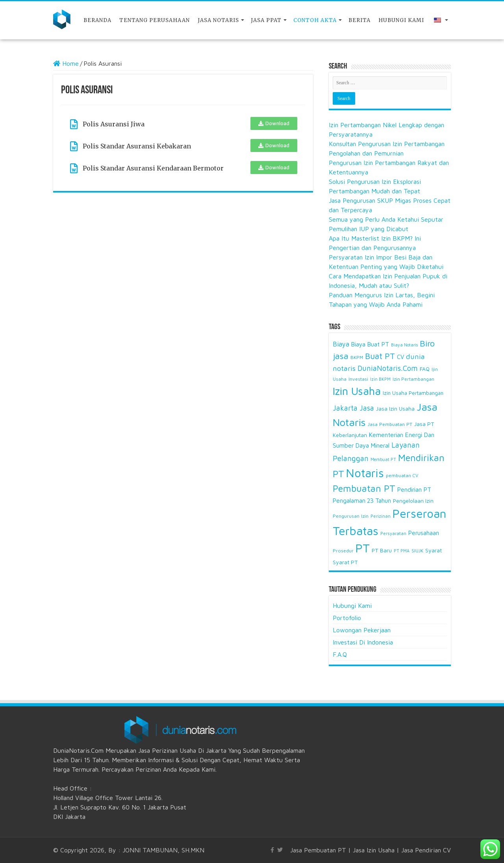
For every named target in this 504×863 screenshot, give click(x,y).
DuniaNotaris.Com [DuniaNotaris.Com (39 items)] (388, 368)
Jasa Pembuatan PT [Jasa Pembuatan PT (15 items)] (390, 424)
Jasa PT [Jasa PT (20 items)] (424, 424)
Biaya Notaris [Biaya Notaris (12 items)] (404, 345)
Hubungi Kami (401, 20)
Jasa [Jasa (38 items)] (367, 408)
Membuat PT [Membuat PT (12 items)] (383, 459)
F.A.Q (340, 654)
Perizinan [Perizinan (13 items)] (381, 516)
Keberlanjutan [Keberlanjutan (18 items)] (350, 435)
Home (66, 63)
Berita (359, 20)
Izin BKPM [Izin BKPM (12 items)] (380, 379)
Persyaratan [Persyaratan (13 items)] (393, 533)
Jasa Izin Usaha (374, 850)
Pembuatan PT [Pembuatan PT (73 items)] (364, 488)
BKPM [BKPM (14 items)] (357, 357)
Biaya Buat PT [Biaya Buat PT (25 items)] (370, 344)
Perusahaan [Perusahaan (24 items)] (424, 533)
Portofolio (347, 618)
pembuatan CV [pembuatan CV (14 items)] (402, 475)
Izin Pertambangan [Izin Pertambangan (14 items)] (413, 379)
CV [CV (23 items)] (400, 357)
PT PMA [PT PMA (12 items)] (402, 551)
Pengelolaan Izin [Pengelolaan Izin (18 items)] (413, 501)
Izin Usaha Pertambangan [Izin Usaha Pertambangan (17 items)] (413, 393)
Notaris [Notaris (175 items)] (365, 473)
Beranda (97, 20)
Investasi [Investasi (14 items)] (358, 379)
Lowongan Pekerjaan (362, 630)
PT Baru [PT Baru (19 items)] (382, 550)
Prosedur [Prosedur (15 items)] (343, 551)
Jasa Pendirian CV (426, 850)
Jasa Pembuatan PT (318, 850)
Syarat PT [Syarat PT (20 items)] (345, 562)
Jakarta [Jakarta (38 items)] (345, 408)
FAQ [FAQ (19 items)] (425, 369)
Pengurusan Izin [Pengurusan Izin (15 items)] (351, 516)
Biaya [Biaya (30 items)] (341, 344)
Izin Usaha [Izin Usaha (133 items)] (357, 391)
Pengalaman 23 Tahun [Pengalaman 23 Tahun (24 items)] (362, 500)
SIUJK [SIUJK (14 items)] (417, 551)
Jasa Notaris (218, 20)
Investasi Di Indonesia (363, 642)
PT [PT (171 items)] (363, 548)
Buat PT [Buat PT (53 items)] (380, 356)
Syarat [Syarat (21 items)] (434, 550)
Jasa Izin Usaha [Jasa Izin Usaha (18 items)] (395, 409)
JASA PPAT (266, 20)
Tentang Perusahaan (155, 20)
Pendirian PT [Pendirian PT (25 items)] (414, 489)
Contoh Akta (315, 20)
